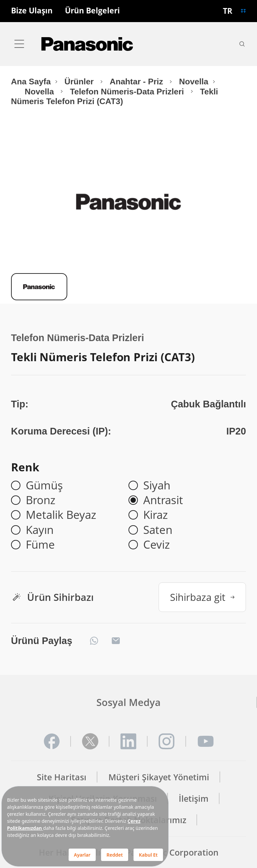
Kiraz (155, 515)
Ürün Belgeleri (92, 11)
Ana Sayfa (31, 82)
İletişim (194, 799)
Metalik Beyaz (61, 515)
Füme (40, 545)
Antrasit (163, 500)
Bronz (40, 500)
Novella (194, 82)
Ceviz (156, 545)
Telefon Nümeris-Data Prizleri (128, 92)
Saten (158, 530)
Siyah (157, 485)
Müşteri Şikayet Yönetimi (159, 777)
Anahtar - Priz (138, 82)
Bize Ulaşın (32, 11)
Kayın (40, 530)
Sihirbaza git (202, 597)
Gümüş (44, 485)
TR (228, 11)
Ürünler (80, 82)
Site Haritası (62, 777)
